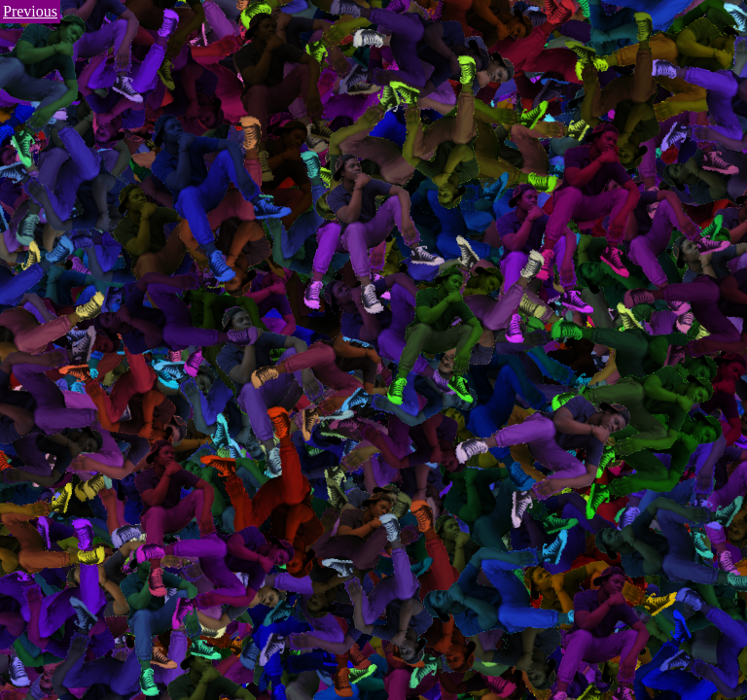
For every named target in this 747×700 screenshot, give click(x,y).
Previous (30, 11)
